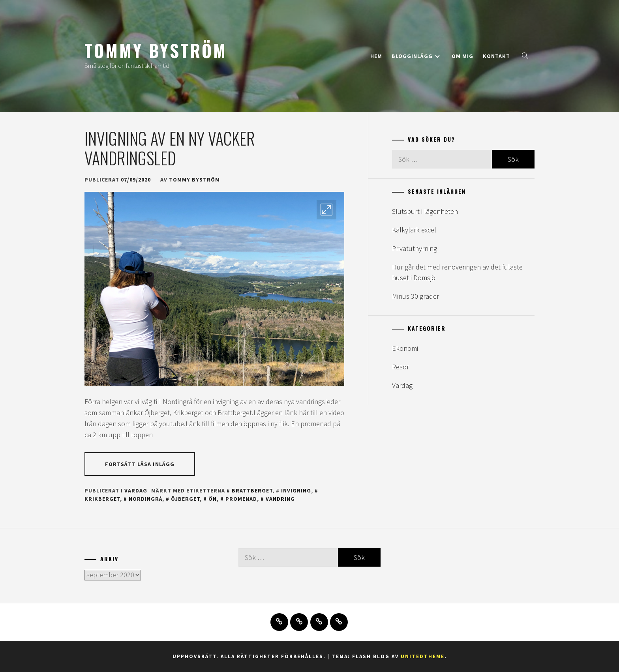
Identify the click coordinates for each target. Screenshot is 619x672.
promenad (241, 499)
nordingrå (145, 499)
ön (213, 499)
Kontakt (496, 56)
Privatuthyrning (415, 248)
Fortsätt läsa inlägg (140, 464)
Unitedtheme (423, 656)
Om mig (462, 56)
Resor (400, 367)
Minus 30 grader (415, 296)
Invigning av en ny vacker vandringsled (170, 148)
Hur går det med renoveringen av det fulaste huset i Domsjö (457, 272)
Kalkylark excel (414, 230)
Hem (376, 56)
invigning (296, 490)
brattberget (252, 490)
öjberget (185, 499)
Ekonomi (405, 348)
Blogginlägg (416, 56)
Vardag (136, 490)
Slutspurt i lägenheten (425, 211)
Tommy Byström (156, 50)
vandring (280, 499)
